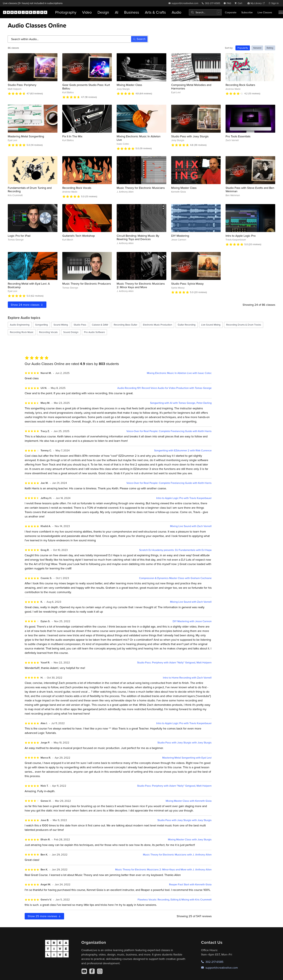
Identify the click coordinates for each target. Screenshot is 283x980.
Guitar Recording (187, 325)
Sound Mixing (61, 325)
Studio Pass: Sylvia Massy (187, 284)
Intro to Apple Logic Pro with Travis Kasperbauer (184, 498)
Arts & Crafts (155, 12)
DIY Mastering (180, 236)
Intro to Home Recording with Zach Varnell (187, 678)
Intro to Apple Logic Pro (241, 236)
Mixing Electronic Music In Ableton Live (139, 138)
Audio (176, 12)
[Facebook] (92, 971)
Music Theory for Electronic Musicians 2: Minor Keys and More (141, 285)
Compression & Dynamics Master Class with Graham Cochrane (175, 578)
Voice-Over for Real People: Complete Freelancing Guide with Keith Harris (169, 431)
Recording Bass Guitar (126, 325)
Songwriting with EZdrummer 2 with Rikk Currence (183, 450)
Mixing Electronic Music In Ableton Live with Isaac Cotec (179, 373)
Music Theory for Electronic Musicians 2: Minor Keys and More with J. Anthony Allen (163, 870)
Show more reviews (44, 916)
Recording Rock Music (22, 332)
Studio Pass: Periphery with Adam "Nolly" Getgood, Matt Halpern (174, 663)
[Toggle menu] (281, 12)
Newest (257, 48)
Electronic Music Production (157, 325)
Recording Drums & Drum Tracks (244, 325)
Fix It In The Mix (72, 136)
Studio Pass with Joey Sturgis (190, 136)
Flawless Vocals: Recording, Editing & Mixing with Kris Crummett (175, 900)
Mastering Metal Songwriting (26, 136)
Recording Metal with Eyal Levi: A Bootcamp (29, 285)
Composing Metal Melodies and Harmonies (191, 87)
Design (103, 12)
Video (87, 12)
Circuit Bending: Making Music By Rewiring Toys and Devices (138, 237)
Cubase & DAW (100, 325)
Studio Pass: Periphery (22, 85)
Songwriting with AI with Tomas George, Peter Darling (181, 403)
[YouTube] (84, 971)
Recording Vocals (48, 332)
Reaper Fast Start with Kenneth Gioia (190, 884)
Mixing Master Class (129, 85)
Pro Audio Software (94, 332)
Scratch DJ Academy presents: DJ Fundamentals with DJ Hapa (175, 550)
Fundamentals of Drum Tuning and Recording (30, 190)
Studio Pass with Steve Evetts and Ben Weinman (250, 190)
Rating (270, 48)
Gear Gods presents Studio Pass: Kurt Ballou (86, 87)
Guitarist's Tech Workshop (79, 236)
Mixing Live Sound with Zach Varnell (191, 526)
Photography (66, 12)
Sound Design (71, 332)
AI (117, 12)
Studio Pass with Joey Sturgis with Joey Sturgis (185, 743)
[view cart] (239, 3)
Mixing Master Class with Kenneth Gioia (189, 801)
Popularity (243, 48)
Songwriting (42, 325)
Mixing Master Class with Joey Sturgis (190, 839)
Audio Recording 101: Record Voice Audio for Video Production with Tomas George (164, 388)
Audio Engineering (20, 325)
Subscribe (247, 12)
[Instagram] (100, 971)
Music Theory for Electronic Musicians (141, 188)
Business (132, 12)
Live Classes (265, 12)
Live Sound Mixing (211, 325)
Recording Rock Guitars (240, 85)
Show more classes (27, 305)
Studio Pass (80, 325)
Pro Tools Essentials (238, 136)
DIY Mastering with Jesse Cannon (192, 621)
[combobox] (205, 12)
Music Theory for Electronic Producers (87, 284)
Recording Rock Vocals (77, 188)
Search (139, 39)
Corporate (231, 12)
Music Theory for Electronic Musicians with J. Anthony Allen (177, 855)
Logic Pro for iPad (19, 236)
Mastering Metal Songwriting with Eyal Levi (187, 758)
